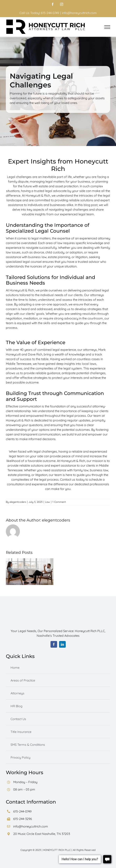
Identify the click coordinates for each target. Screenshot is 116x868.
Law (47, 502)
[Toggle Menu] (107, 27)
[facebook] (54, 644)
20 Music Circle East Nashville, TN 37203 (42, 834)
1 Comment (59, 502)
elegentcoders (18, 502)
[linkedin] (62, 644)
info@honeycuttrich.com (79, 13)
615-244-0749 (22, 811)
